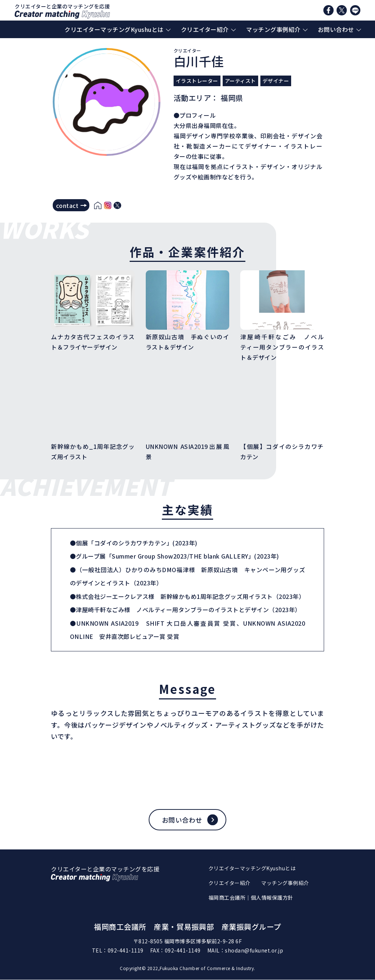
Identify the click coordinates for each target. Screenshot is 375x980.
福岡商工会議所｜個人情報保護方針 (251, 897)
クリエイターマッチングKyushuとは (114, 29)
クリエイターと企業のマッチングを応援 (62, 11)
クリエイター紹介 (205, 29)
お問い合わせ (336, 29)
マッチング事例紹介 (273, 29)
